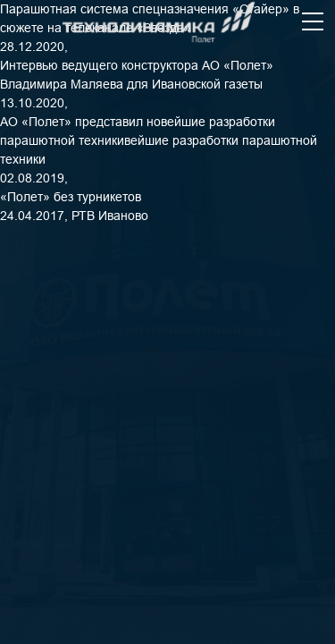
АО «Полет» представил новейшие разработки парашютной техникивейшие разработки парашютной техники (159, 140)
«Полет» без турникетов (71, 197)
